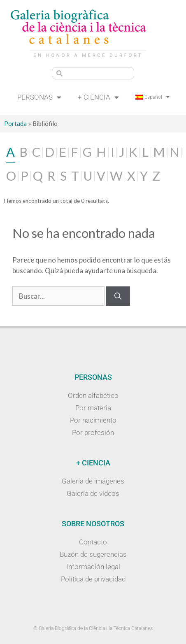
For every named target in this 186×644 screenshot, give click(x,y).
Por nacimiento (93, 420)
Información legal (93, 567)
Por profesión (93, 432)
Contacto (93, 542)
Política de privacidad (93, 579)
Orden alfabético (93, 395)
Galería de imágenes (93, 481)
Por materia (93, 408)
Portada (15, 123)
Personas (39, 97)
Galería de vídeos (93, 493)
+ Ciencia (98, 97)
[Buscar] (118, 296)
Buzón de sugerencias (93, 554)
